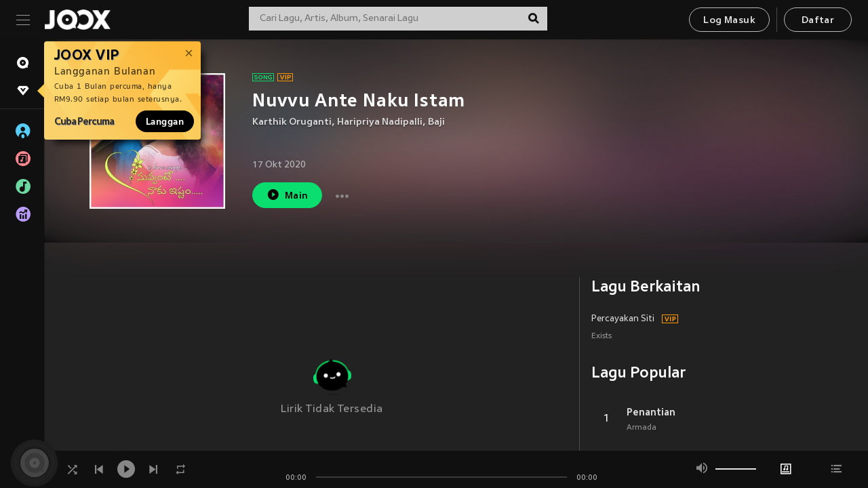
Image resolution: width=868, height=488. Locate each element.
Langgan (165, 121)
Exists (601, 337)
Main (287, 195)
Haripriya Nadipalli (380, 122)
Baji (436, 122)
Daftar (818, 21)
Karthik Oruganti (292, 122)
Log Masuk (729, 21)
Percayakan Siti (623, 319)
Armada (642, 428)
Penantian (651, 412)
